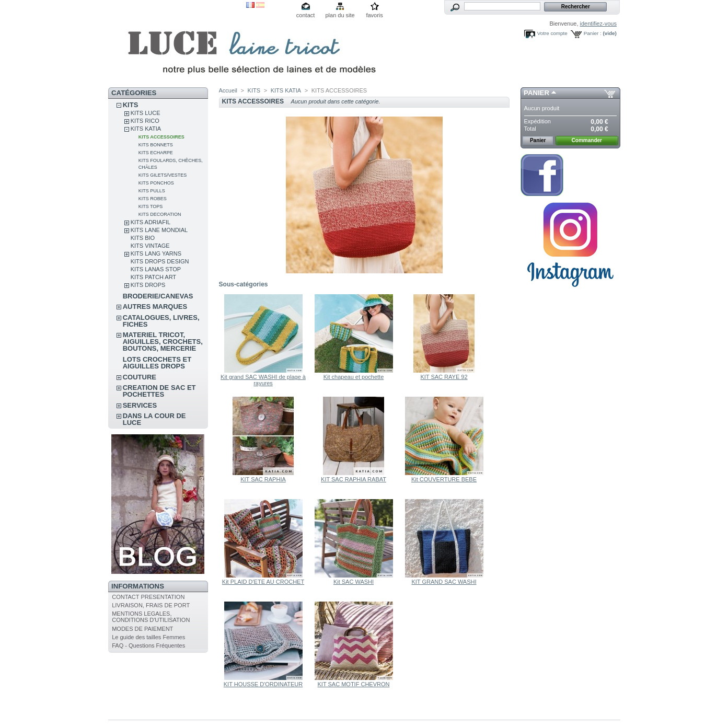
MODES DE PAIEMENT (142, 629)
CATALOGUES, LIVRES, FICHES (161, 321)
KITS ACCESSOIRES (161, 137)
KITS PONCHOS (156, 183)
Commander (587, 140)
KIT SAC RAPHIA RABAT (354, 479)
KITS (131, 105)
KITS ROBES (153, 199)
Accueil (228, 90)
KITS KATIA (146, 129)
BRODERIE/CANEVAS (158, 296)
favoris (374, 15)
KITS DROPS (148, 285)
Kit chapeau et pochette (354, 377)
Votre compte (552, 33)
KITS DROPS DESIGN (160, 261)
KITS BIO (143, 238)
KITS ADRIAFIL (151, 222)
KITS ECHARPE (156, 153)
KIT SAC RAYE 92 (444, 377)
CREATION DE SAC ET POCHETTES (159, 391)
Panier (536, 93)
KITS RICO (145, 121)
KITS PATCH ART (153, 277)
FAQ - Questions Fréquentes (148, 645)
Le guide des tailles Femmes (148, 637)
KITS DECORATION (160, 214)
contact (305, 15)
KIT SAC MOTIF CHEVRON (354, 684)
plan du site (340, 15)
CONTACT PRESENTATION (148, 597)
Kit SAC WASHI (354, 582)
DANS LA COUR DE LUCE (154, 419)
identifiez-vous (598, 24)
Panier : (593, 33)
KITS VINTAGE (150, 246)
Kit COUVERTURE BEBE (444, 479)
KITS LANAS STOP (156, 269)
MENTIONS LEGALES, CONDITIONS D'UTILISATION (151, 617)
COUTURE (140, 377)
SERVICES (140, 405)
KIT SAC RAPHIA (263, 479)
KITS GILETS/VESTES (163, 175)
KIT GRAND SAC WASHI (444, 582)
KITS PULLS (152, 191)
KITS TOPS (151, 206)
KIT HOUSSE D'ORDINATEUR (263, 684)
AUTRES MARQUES (155, 307)
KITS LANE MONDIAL (159, 230)
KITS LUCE (146, 113)
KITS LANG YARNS (156, 253)
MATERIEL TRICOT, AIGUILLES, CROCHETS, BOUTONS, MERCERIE (163, 342)
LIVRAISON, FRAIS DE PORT (151, 605)
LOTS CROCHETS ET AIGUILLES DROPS (157, 363)
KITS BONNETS (156, 145)
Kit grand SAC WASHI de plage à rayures (263, 380)
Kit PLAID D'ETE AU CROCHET (263, 582)
